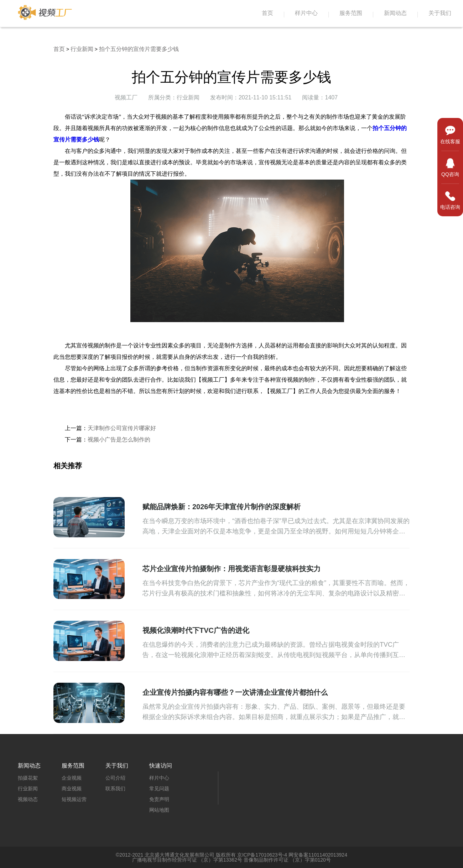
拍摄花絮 (28, 778)
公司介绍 (115, 778)
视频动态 (28, 799)
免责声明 (159, 799)
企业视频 (72, 778)
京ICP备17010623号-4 (262, 855)
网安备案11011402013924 (318, 855)
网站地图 (159, 810)
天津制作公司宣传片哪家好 (122, 428)
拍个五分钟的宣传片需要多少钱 (139, 49)
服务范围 (351, 13)
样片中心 (306, 13)
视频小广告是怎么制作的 (119, 440)
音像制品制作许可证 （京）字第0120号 (287, 860)
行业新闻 (82, 49)
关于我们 (440, 13)
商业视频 (72, 789)
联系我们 (115, 789)
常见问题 (159, 789)
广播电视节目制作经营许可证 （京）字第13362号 (187, 860)
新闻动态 (395, 13)
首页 (267, 13)
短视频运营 (74, 799)
